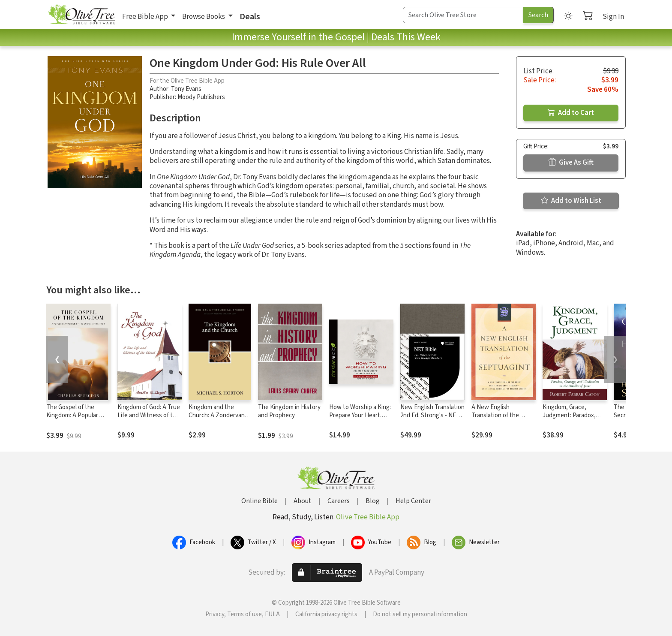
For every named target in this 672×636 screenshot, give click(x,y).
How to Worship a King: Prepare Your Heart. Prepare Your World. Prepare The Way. (360, 419)
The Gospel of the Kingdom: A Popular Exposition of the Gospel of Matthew (72, 419)
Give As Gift (571, 163)
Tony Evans (186, 89)
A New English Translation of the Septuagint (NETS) (496, 415)
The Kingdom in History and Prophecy (289, 411)
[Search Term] (463, 15)
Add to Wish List (571, 201)
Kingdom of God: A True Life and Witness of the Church (149, 415)
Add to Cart (571, 113)
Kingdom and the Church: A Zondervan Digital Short (217, 415)
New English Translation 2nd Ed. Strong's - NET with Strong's (432, 415)
